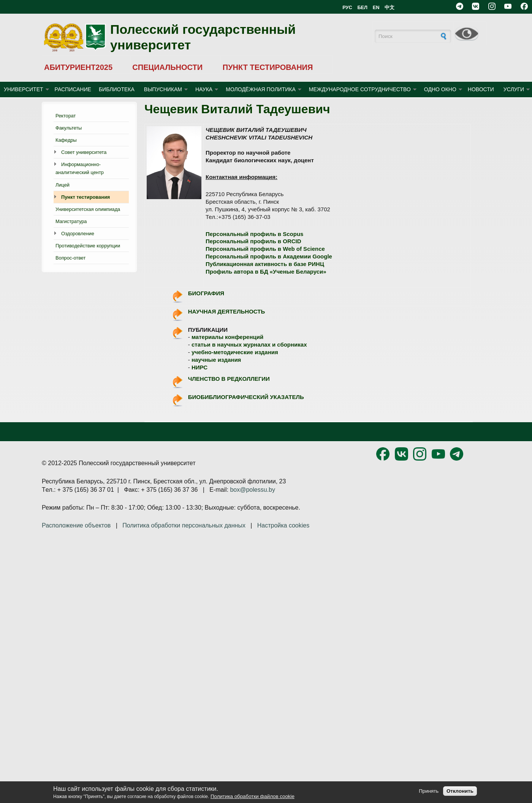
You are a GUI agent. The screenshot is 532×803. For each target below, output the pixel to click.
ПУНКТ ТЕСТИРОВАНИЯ (268, 67)
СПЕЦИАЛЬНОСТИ (167, 67)
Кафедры (66, 140)
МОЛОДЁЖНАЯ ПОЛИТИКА (261, 89)
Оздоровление (78, 234)
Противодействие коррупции (88, 246)
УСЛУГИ (514, 89)
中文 (389, 7)
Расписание (73, 89)
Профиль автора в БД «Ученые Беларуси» (266, 272)
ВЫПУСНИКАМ (163, 89)
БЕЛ (362, 7)
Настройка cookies (283, 525)
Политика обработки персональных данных (184, 525)
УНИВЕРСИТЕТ (24, 89)
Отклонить (460, 791)
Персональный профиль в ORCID (253, 241)
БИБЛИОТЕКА (117, 89)
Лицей (63, 185)
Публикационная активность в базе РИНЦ (265, 264)
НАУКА (204, 89)
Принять (429, 791)
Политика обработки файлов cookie (253, 796)
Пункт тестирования (85, 197)
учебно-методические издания (235, 352)
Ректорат (66, 116)
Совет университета (84, 152)
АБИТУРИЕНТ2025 (78, 67)
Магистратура (71, 221)
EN (376, 7)
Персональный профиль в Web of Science (265, 249)
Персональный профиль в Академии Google (269, 256)
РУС (347, 7)
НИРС (199, 367)
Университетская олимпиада (88, 209)
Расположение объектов (76, 525)
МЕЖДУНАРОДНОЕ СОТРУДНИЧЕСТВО (360, 89)
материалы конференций (227, 337)
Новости (481, 89)
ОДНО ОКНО (440, 89)
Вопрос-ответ (70, 258)
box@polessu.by (253, 490)
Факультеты (69, 128)
